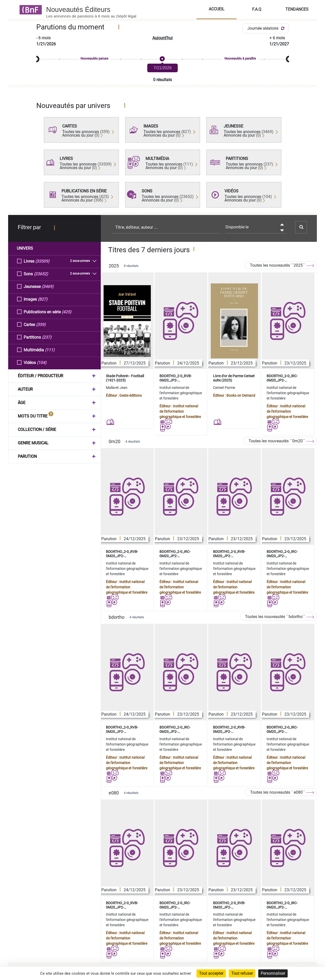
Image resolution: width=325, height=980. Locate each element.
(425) (67, 312)
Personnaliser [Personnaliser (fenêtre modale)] (273, 973)
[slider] (163, 59)
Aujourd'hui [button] (162, 38)
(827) (43, 299)
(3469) (48, 286)
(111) (50, 350)
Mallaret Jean (117, 388)
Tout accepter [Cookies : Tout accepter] (211, 973)
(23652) (41, 274)
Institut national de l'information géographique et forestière (181, 393)
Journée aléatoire (267, 28)
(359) (41, 324)
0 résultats (162, 80)
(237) (47, 337)
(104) (42, 362)
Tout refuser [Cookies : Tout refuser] (242, 973)
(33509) (42, 261)
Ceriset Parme (224, 388)
